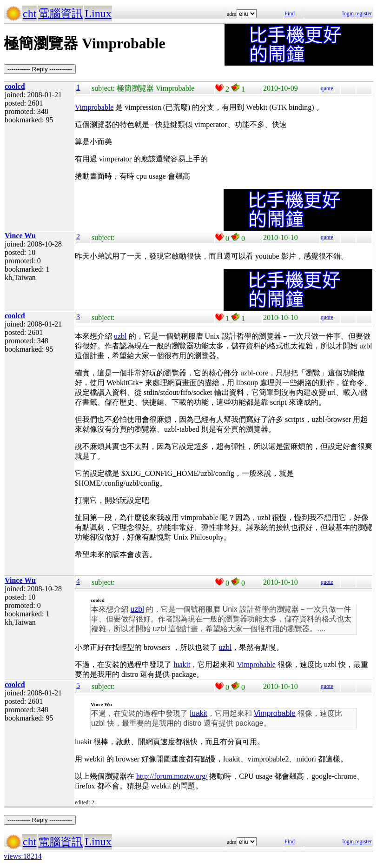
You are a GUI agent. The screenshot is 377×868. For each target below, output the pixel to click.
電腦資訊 (60, 13)
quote (327, 88)
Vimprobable (94, 107)
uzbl (120, 336)
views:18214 (23, 856)
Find (290, 13)
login (348, 13)
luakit (182, 664)
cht (30, 13)
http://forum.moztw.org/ (172, 776)
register (364, 13)
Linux (98, 13)
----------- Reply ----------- (40, 69)
